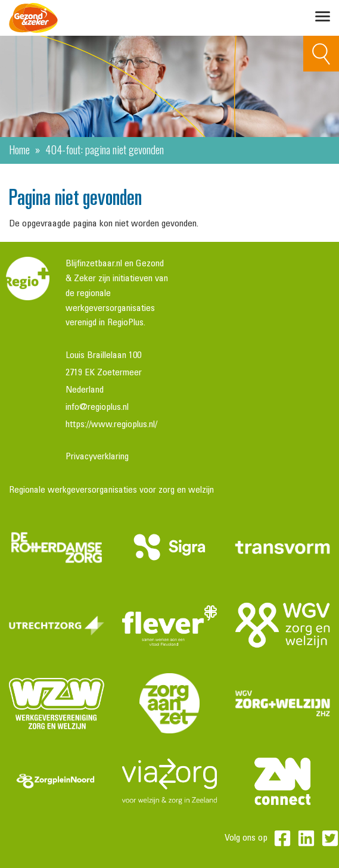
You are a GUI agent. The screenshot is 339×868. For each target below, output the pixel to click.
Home (19, 149)
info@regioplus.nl (97, 407)
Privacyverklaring (97, 457)
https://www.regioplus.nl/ (111, 425)
